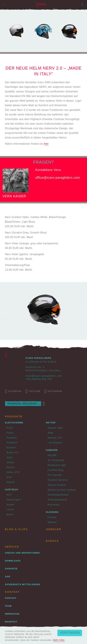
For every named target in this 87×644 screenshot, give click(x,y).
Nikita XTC (13, 472)
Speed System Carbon (62, 490)
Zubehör (52, 450)
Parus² (11, 467)
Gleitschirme (14, 423)
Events (52, 541)
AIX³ (9, 495)
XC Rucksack (56, 460)
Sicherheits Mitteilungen (23, 584)
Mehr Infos (59, 640)
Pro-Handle (55, 475)
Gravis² (11, 448)
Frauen (52, 517)
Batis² (10, 514)
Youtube (33, 391)
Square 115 (55, 438)
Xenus (11, 462)
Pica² (10, 428)
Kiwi (9, 477)
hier (46, 144)
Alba (50, 433)
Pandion (12, 438)
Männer (52, 522)
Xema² (11, 505)
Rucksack (54, 505)
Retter (51, 423)
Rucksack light (57, 465)
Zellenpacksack (57, 500)
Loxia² (11, 510)
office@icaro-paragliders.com (58, 178)
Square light (55, 428)
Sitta (10, 457)
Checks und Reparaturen (22, 553)
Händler (54, 529)
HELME (52, 455)
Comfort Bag (56, 470)
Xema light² (14, 500)
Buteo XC (13, 452)
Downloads (13, 561)
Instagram (53, 391)
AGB (8, 577)
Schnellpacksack (58, 495)
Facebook (13, 391)
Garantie (11, 569)
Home (41, 4)
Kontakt (11, 598)
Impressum (12, 614)
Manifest (11, 622)
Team (8, 606)
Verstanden (70, 633)
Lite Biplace (55, 443)
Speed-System (57, 485)
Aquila (11, 482)
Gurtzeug (12, 490)
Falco (10, 433)
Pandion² (12, 443)
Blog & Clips (16, 529)
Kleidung (52, 512)
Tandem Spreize (58, 480)
